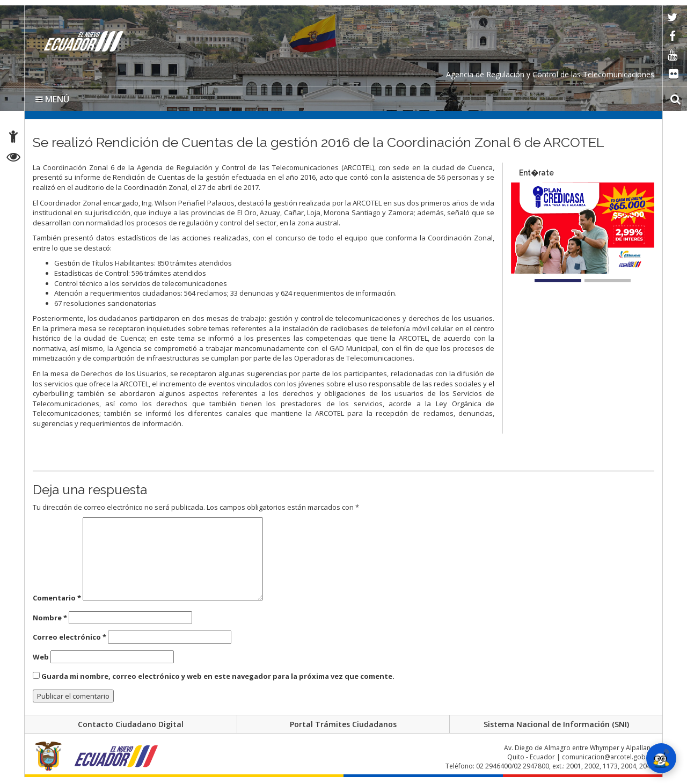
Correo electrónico (70, 641)
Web (41, 661)
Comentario (57, 602)
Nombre (50, 621)
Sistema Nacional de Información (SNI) (556, 730)
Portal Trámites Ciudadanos (343, 730)
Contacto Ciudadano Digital (131, 730)
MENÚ (52, 104)
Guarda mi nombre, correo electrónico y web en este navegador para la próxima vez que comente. (218, 680)
